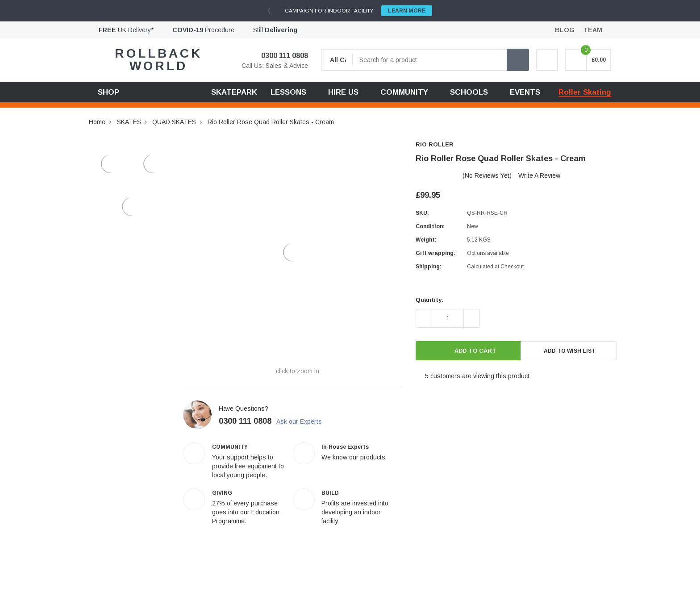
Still (275, 30)
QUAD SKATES (174, 122)
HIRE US (343, 92)
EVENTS (525, 92)
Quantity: (429, 300)
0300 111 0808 (279, 56)
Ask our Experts (304, 421)
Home (97, 122)
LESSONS (288, 92)
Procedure (203, 30)
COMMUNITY (404, 92)
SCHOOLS (469, 92)
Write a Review (539, 175)
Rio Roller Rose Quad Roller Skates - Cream (271, 122)
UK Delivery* (126, 30)
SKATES (129, 122)
